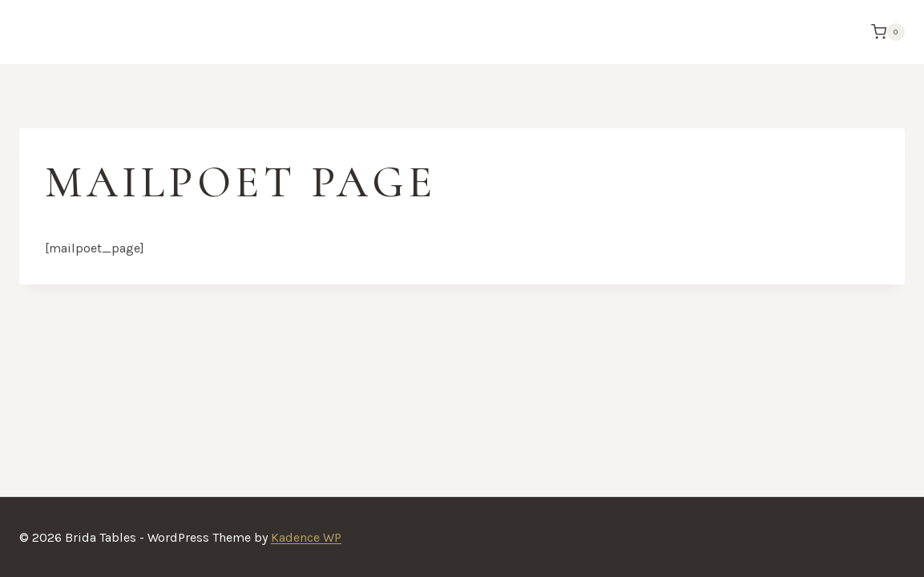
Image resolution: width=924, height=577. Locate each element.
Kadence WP (306, 537)
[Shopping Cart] (884, 32)
